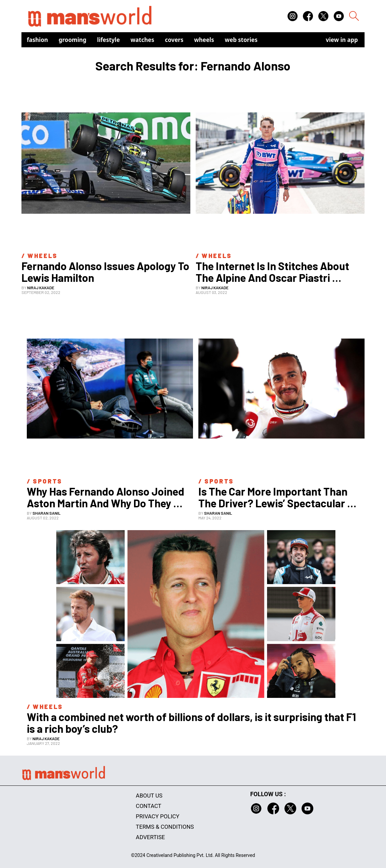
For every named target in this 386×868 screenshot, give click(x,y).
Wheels (204, 40)
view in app (342, 40)
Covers (174, 40)
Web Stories (241, 40)
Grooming (73, 40)
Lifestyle (109, 40)
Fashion (37, 40)
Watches (143, 40)
